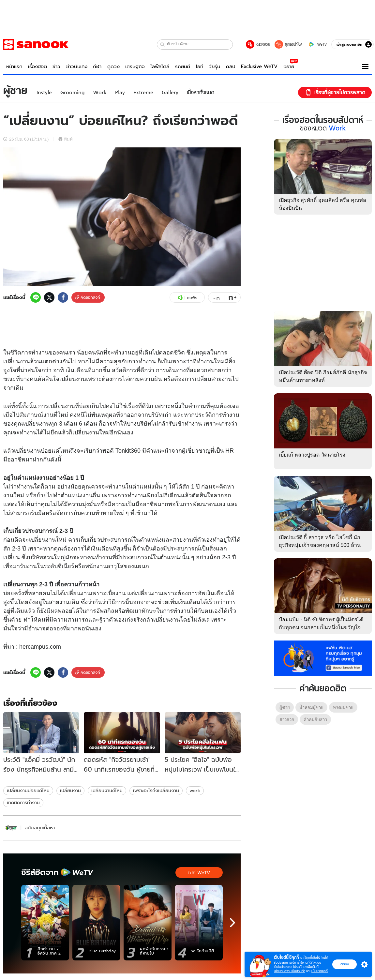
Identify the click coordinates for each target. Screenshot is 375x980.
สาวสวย (287, 720)
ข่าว (56, 67)
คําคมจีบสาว (315, 720)
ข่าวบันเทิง (77, 67)
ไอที (199, 67)
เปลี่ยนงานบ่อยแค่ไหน (28, 791)
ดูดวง (113, 67)
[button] (163, 45)
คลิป (231, 67)
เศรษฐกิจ (135, 67)
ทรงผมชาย (343, 708)
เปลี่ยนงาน (70, 791)
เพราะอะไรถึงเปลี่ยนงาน (156, 791)
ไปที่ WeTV (199, 873)
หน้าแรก (14, 67)
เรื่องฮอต (37, 67)
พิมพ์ (66, 139)
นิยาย (289, 67)
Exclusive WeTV (259, 67)
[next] (232, 923)
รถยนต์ (183, 67)
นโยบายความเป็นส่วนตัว (290, 971)
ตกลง (345, 964)
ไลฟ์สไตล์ (160, 67)
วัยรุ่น (214, 67)
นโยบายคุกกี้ (320, 971)
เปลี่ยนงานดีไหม (107, 791)
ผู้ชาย (285, 708)
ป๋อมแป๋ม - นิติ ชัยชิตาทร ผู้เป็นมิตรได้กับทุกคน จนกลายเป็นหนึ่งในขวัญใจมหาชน (321, 627)
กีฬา (97, 67)
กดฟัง (187, 298)
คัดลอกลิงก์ (88, 297)
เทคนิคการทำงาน (23, 803)
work (195, 791)
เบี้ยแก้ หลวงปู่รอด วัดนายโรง (312, 455)
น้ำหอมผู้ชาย (311, 708)
